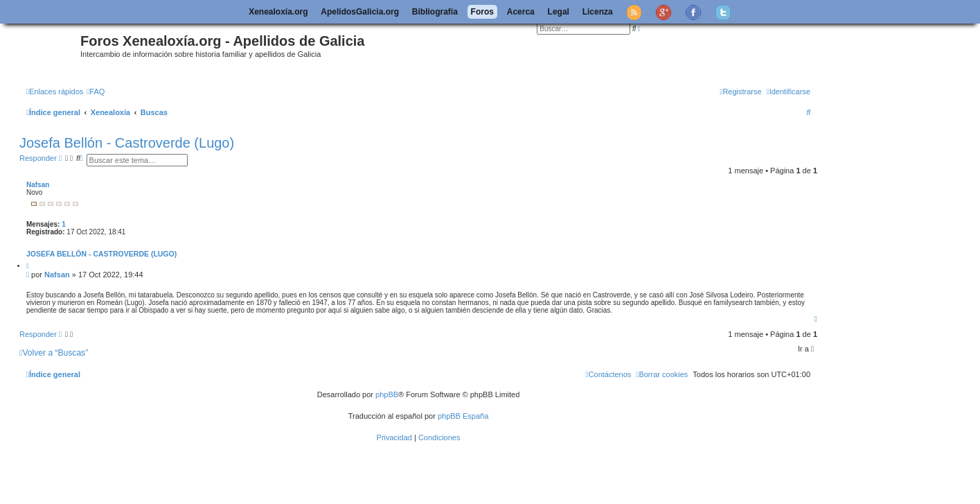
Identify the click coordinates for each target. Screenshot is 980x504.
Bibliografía (435, 12)
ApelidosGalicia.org (360, 12)
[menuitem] (96, 92)
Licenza (598, 12)
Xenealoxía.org (278, 12)
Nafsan (38, 185)
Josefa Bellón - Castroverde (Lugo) (127, 143)
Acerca (521, 12)
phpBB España (463, 416)
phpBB (387, 394)
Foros (482, 12)
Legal (559, 12)
